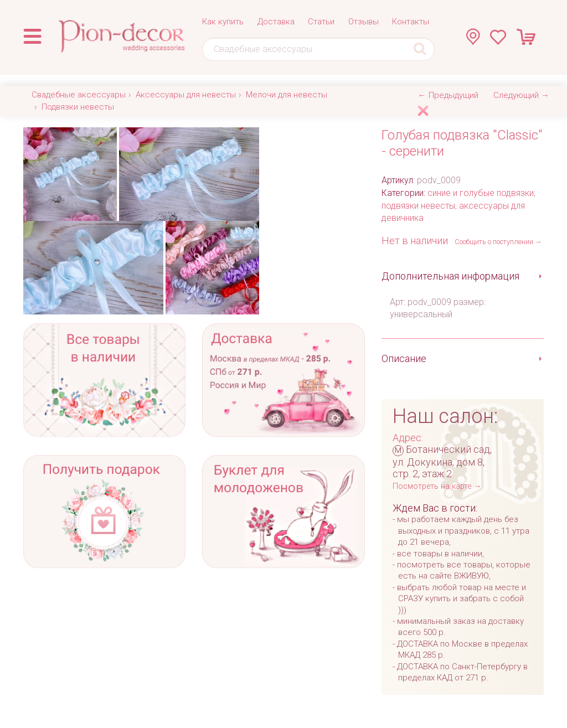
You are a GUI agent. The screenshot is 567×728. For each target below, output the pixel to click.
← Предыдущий (448, 95)
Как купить (223, 22)
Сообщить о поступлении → (498, 242)
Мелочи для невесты (287, 95)
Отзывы (364, 22)
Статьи (321, 22)
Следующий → (521, 95)
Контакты (411, 22)
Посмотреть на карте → (437, 486)
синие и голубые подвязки (481, 193)
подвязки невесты (418, 206)
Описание (404, 358)
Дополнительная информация (450, 276)
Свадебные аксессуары (79, 95)
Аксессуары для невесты (186, 95)
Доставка (276, 22)
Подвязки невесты (78, 107)
